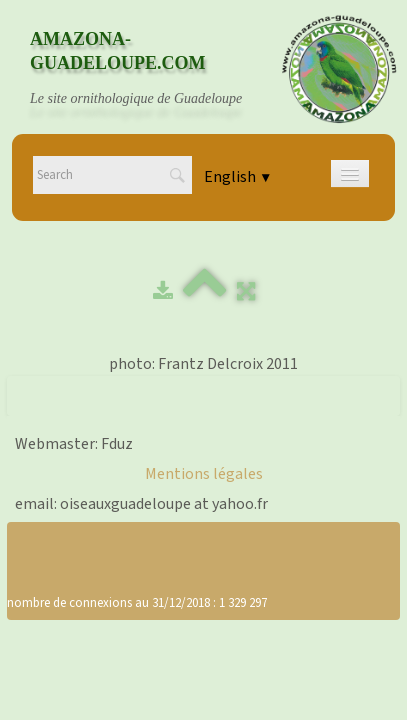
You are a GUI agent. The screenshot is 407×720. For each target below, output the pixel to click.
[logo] (155, 69)
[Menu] (350, 173)
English (238, 177)
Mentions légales (204, 474)
